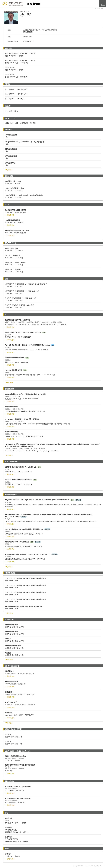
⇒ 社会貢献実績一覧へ (23, 751)
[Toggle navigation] (103, 3)
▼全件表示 (9, 170)
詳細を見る (10, 215)
